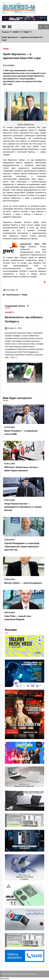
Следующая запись (17, 306)
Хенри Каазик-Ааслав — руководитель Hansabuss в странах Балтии (23, 507)
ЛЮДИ (6, 49)
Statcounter (5, 979)
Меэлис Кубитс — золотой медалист (23, 583)
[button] (41, 27)
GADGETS (9, 312)
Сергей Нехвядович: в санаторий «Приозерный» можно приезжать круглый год (22, 546)
